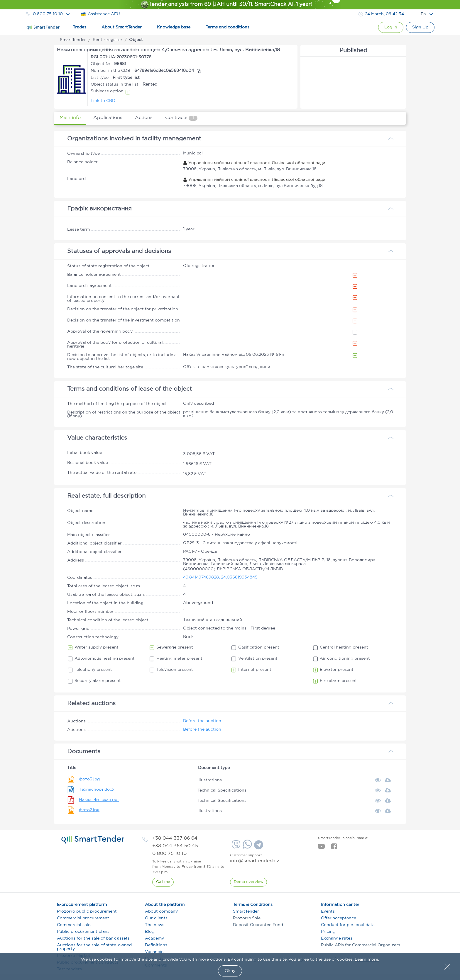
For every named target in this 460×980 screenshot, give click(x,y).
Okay (230, 971)
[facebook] (334, 848)
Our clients (156, 918)
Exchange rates (337, 938)
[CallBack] (163, 882)
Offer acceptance (339, 918)
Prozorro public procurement (87, 911)
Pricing (328, 932)
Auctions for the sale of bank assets (93, 938)
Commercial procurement (83, 918)
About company (161, 911)
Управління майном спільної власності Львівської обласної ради (254, 163)
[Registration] (420, 27)
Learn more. (367, 959)
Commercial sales (75, 925)
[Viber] (235, 847)
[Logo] (43, 28)
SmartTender (246, 911)
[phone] (175, 838)
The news (155, 925)
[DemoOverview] (249, 882)
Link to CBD (103, 101)
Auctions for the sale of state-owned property (94, 947)
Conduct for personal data (348, 925)
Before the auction (202, 721)
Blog (150, 932)
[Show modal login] (389, 27)
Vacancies (155, 952)
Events (328, 911)
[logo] (93, 840)
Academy (154, 938)
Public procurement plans (83, 932)
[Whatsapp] (247, 848)
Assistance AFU (100, 14)
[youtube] (321, 848)
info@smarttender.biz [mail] (255, 861)
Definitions (156, 945)
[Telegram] (258, 847)
